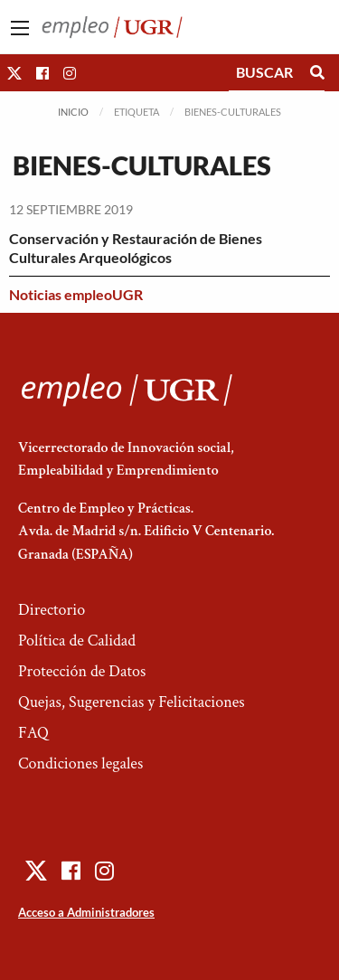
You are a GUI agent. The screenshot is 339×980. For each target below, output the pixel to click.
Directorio (52, 610)
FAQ (33, 733)
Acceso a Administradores (86, 912)
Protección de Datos (82, 671)
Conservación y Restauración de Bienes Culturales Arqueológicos (136, 248)
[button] (14, 73)
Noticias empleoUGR (76, 294)
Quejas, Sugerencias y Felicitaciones (132, 702)
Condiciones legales (80, 763)
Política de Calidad (77, 641)
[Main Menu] (20, 28)
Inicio (73, 112)
